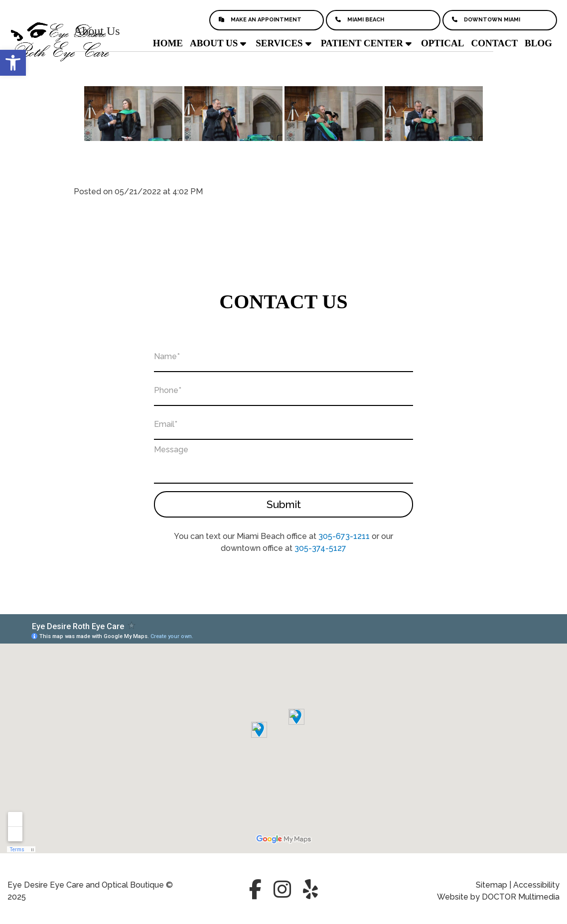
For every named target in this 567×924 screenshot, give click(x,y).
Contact (494, 43)
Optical (443, 43)
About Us (214, 43)
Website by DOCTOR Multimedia (498, 897)
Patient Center (362, 43)
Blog (538, 43)
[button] (13, 63)
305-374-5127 (320, 548)
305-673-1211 (344, 536)
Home (168, 43)
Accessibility (536, 885)
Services (279, 43)
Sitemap (492, 885)
